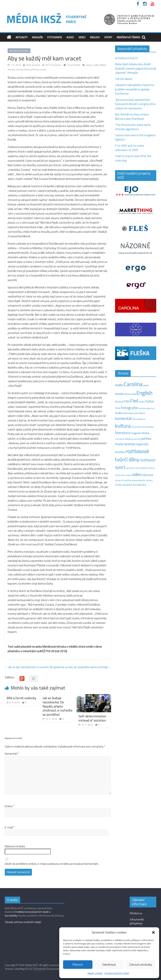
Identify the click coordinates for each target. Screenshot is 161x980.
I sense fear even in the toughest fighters (135, 137)
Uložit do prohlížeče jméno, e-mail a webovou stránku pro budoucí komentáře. (52, 864)
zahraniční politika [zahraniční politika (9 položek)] (123, 480)
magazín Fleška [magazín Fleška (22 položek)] (140, 433)
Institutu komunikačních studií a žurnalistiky (28, 914)
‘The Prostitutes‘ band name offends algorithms (133, 127)
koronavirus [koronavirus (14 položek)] (139, 419)
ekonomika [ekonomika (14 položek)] (130, 394)
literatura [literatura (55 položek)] (123, 433)
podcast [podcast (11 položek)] (136, 439)
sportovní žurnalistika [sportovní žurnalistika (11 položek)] (137, 468)
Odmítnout (109, 965)
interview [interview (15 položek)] (128, 413)
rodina (43, 69)
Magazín (37, 37)
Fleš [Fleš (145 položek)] (134, 401)
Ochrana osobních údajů (117, 973)
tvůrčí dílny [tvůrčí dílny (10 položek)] (120, 475)
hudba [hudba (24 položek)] (119, 413)
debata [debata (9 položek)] (146, 385)
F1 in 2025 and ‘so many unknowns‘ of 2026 (129, 148)
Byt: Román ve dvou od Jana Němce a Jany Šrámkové (132, 117)
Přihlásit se (136, 913)
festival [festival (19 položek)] (119, 402)
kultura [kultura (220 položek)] (123, 426)
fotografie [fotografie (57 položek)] (129, 408)
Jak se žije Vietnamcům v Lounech (27, 667)
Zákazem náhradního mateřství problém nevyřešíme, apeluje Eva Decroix (135, 89)
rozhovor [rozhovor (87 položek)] (148, 460)
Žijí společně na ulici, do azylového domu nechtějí (80, 667)
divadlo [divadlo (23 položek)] (119, 394)
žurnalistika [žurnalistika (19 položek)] (139, 485)
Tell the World (124, 79)
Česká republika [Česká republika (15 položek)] (124, 485)
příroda (35, 69)
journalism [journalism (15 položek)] (139, 413)
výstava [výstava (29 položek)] (148, 475)
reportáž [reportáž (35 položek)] (142, 444)
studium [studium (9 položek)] (151, 468)
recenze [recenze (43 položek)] (129, 444)
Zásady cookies (95, 973)
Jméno (9, 806)
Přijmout (78, 965)
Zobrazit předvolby (141, 965)
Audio (70, 37)
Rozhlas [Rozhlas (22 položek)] (120, 452)
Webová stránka (15, 846)
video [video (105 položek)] (137, 474)
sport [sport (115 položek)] (120, 467)
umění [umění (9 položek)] (128, 475)
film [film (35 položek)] (127, 401)
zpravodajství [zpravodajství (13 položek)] (139, 480)
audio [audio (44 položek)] (119, 385)
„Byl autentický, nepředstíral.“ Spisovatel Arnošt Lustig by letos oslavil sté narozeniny (135, 104)
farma (27, 69)
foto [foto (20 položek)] (118, 408)
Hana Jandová (33, 65)
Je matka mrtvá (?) (126, 58)
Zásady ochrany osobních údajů (23, 922)
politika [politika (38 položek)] (146, 439)
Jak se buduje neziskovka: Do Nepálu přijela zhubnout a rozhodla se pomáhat (57, 706)
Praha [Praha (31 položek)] (119, 444)
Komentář (12, 754)
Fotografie (55, 37)
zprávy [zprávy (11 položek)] (149, 480)
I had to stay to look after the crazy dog (133, 158)
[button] (153, 932)
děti (96, 65)
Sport (108, 37)
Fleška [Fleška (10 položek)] (142, 402)
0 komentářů (72, 65)
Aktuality (22, 37)
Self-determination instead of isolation (92, 718)
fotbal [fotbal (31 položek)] (150, 401)
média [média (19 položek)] (128, 439)
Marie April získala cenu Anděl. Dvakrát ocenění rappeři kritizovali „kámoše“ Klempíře (136, 68)
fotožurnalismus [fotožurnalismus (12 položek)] (146, 408)
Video (82, 37)
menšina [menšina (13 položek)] (120, 439)
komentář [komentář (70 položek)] (124, 418)
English (95, 37)
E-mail (10, 827)
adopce (90, 65)
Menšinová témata (128, 37)
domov (20, 69)
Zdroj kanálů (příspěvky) (137, 921)
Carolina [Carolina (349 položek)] (133, 384)
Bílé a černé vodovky (21, 698)
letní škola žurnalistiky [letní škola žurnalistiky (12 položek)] (142, 427)
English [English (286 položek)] (144, 393)
